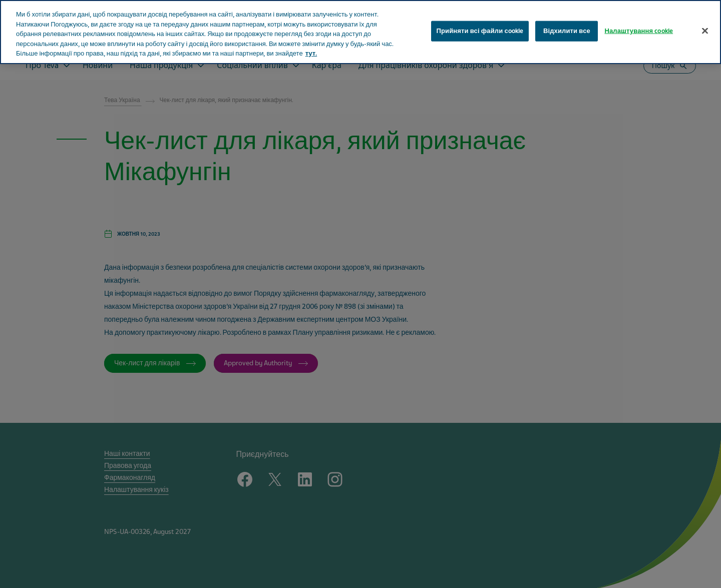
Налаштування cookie (639, 31)
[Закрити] (705, 31)
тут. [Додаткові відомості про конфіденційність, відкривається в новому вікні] (311, 54)
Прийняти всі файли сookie (480, 31)
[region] (360, 32)
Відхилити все (567, 31)
